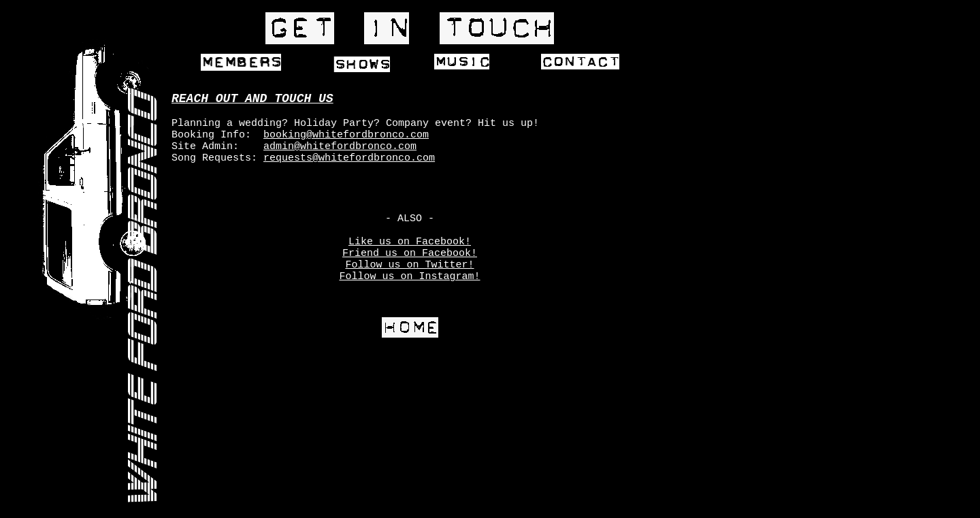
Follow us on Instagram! (409, 277)
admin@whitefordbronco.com (340, 147)
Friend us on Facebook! (410, 254)
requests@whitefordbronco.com (349, 158)
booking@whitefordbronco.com (346, 135)
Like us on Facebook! (410, 242)
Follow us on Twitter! (409, 265)
